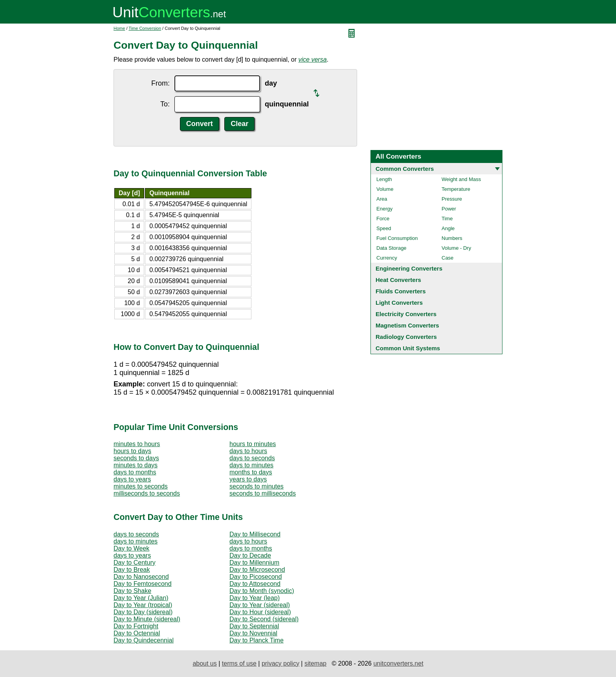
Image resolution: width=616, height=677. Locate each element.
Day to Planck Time (257, 640)
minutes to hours (137, 444)
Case (447, 258)
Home (119, 28)
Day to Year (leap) (255, 598)
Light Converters (399, 303)
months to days (251, 472)
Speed (384, 228)
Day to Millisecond (255, 534)
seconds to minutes (257, 486)
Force (383, 219)
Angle (448, 228)
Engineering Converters (409, 268)
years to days (248, 479)
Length (384, 179)
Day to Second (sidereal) (264, 619)
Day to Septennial (254, 626)
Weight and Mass (461, 179)
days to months (135, 472)
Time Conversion (145, 28)
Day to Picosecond (256, 577)
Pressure (452, 199)
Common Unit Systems (408, 348)
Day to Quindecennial (144, 640)
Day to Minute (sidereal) (147, 619)
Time (447, 219)
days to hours (248, 451)
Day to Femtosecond (143, 584)
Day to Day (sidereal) (143, 612)
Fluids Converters (401, 291)
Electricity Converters (406, 314)
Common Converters (405, 169)
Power (449, 209)
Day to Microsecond (257, 570)
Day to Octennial (137, 633)
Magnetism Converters (407, 325)
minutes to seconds (141, 486)
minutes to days (136, 465)
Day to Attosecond (255, 584)
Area (382, 199)
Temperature (456, 189)
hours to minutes (253, 444)
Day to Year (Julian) (141, 598)
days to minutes (251, 465)
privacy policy (280, 663)
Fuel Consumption (397, 238)
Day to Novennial (253, 633)
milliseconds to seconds (147, 493)
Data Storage (391, 248)
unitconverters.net (398, 663)
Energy (384, 209)
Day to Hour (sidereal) (260, 612)
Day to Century (135, 563)
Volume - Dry (456, 248)
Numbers (452, 238)
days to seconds (252, 458)
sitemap (315, 663)
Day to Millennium (254, 563)
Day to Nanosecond (141, 577)
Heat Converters (398, 280)
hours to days (132, 451)
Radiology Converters (406, 337)
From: (160, 83)
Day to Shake (132, 591)
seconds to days (136, 458)
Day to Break (132, 570)
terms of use (239, 663)
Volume (385, 189)
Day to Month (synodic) (262, 591)
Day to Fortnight (136, 626)
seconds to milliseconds (263, 493)
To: (165, 104)
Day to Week (131, 548)
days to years (132, 479)
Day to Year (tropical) (143, 605)
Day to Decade (250, 555)
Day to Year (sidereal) (260, 605)
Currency (387, 258)
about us (204, 663)
